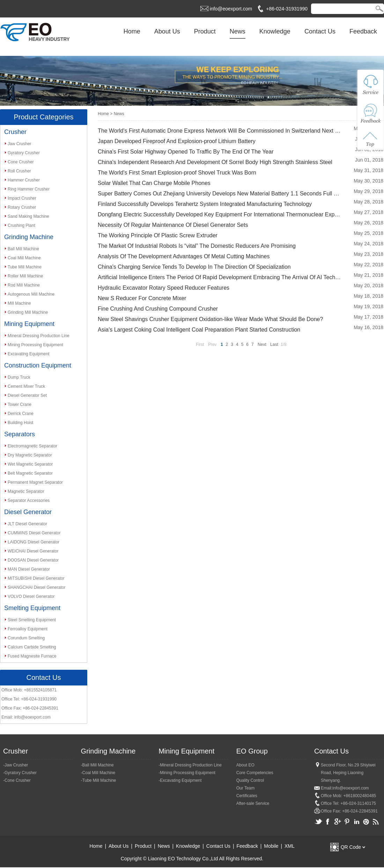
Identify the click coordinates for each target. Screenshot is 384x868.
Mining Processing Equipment (35, 345)
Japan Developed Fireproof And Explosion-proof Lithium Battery (177, 141)
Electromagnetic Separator (32, 446)
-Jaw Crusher (16, 765)
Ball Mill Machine (23, 249)
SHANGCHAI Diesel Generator (36, 587)
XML (290, 846)
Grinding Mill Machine (28, 312)
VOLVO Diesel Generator (31, 596)
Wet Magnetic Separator (30, 464)
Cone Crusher (21, 162)
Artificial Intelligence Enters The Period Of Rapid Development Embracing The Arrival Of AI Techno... (220, 277)
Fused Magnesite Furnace (32, 656)
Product (205, 31)
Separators (20, 434)
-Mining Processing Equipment (187, 773)
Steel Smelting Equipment (32, 620)
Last (274, 344)
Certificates (247, 796)
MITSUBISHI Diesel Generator (36, 578)
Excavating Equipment (28, 354)
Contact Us (320, 31)
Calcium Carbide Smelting (32, 647)
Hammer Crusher (24, 180)
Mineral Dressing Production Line (39, 336)
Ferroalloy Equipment (28, 629)
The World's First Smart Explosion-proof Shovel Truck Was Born (177, 173)
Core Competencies (255, 773)
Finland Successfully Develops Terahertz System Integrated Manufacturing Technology (205, 204)
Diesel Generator (28, 512)
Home (132, 31)
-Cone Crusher (17, 780)
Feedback (363, 31)
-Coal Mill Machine (98, 773)
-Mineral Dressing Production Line (190, 765)
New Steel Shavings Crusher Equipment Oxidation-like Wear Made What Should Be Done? (210, 319)
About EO (245, 765)
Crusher (15, 132)
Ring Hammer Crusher (29, 189)
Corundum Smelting (26, 638)
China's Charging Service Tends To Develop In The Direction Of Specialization (194, 267)
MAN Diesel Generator (29, 569)
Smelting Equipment (32, 608)
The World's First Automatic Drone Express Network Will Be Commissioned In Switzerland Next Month (220, 131)
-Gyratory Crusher (20, 773)
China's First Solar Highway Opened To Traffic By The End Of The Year (186, 152)
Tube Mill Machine (25, 267)
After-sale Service (253, 803)
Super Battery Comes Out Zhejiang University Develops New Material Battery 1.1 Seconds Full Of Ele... (220, 194)
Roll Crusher (19, 171)
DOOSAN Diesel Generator (33, 560)
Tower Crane (20, 405)
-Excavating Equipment (180, 780)
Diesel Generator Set (27, 395)
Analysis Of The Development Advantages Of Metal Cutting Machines (184, 256)
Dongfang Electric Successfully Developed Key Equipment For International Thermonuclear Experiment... (220, 214)
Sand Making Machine (28, 216)
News (238, 31)
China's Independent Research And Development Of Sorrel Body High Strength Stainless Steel (215, 162)
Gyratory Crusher (24, 153)
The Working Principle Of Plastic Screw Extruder (158, 235)
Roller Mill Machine (25, 276)
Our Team (245, 788)
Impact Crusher (22, 198)
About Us (167, 31)
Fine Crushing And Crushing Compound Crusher (158, 309)
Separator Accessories (29, 500)
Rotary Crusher (22, 207)
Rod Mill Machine (24, 285)
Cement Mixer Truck (26, 386)
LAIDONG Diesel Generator (34, 542)
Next (262, 344)
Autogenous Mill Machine (31, 294)
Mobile (271, 846)
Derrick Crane (21, 414)
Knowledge (275, 31)
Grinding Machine (29, 237)
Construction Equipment (38, 365)
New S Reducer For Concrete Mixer (142, 298)
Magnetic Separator (26, 491)
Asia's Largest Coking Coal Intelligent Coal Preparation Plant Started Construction (199, 330)
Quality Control (250, 780)
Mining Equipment (29, 324)
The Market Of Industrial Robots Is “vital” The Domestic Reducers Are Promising (197, 246)
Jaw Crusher (19, 144)
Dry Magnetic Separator (30, 455)
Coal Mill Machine (24, 258)
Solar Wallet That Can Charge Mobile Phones (154, 183)
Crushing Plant (21, 225)
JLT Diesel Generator (27, 524)
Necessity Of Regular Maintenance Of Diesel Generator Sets (173, 225)
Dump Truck (19, 377)
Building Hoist (20, 423)
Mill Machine (19, 303)
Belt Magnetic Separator (30, 473)
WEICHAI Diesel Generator (33, 551)
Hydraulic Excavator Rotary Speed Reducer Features (164, 288)
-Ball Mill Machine (97, 765)
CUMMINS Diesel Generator (34, 533)
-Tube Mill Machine (99, 780)
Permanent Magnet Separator (35, 482)
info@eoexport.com (231, 9)
